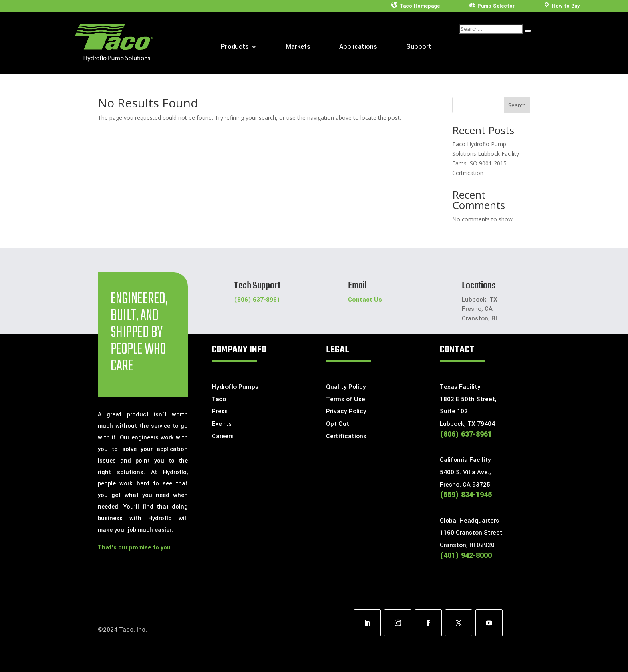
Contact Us (365, 300)
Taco (219, 399)
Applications (358, 48)
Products (235, 48)
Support (419, 48)
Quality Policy (346, 387)
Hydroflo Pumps (235, 387)
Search (517, 105)
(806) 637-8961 (257, 300)
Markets (298, 48)
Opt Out (338, 424)
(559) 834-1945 (466, 495)
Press (220, 411)
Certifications (346, 436)
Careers (223, 436)
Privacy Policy (346, 411)
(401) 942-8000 (466, 555)
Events (222, 424)
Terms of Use (346, 399)
